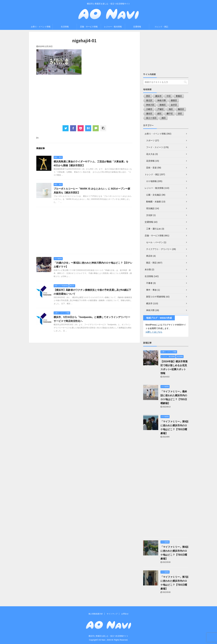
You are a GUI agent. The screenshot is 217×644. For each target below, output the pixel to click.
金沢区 (174, 105)
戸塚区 (160, 109)
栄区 (180, 114)
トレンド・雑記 (161, 27)
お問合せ (125, 614)
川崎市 (149, 109)
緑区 (159, 114)
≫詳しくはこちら (154, 332)
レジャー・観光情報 (113, 27)
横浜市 (158, 96)
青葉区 (179, 96)
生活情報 (65, 27)
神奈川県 (162, 100)
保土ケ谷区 (151, 118)
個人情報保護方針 (96, 614)
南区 (164, 118)
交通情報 (137, 27)
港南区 (163, 105)
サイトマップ (112, 614)
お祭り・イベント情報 (41, 27)
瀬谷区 (149, 114)
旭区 (171, 109)
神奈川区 (150, 105)
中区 (169, 96)
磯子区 (170, 114)
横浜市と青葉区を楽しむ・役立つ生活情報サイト (108, 636)
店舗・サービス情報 (89, 27)
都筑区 (174, 100)
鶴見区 (181, 109)
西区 (148, 96)
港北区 (149, 100)
